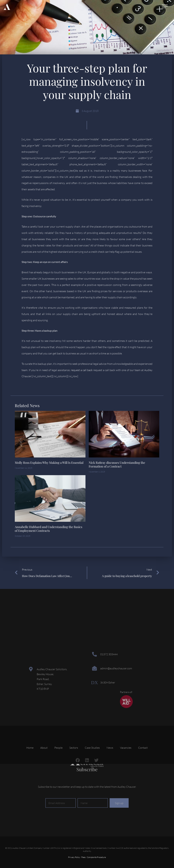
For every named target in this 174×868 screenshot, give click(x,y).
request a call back (82, 370)
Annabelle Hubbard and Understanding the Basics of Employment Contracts (49, 529)
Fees (83, 857)
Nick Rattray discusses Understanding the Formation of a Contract (117, 464)
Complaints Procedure (96, 857)
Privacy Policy (74, 857)
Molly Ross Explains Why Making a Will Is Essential (49, 463)
